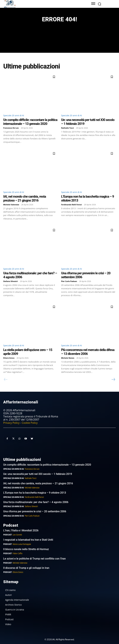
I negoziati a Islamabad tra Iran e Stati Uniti (28, 540)
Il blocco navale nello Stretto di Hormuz (26, 549)
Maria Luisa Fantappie (22, 544)
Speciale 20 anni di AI (14, 115)
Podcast (7, 535)
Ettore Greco (9, 358)
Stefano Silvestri (10, 281)
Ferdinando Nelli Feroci (71, 205)
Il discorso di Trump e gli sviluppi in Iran (26, 568)
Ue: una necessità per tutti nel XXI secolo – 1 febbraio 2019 (38, 474)
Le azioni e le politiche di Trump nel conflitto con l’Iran (34, 559)
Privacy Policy (11, 423)
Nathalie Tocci (67, 128)
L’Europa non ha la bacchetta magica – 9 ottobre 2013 (35, 493)
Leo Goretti (17, 535)
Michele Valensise (11, 205)
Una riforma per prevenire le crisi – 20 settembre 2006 (35, 511)
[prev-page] (6, 379)
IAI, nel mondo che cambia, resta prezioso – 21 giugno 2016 (25, 198)
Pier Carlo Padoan (69, 281)
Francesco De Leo (11, 128)
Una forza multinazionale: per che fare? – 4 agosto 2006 (36, 502)
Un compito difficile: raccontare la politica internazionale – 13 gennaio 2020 (30, 122)
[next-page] (113, 379)
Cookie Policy (30, 423)
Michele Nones (68, 358)
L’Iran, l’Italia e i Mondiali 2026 (21, 530)
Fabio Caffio (18, 553)
